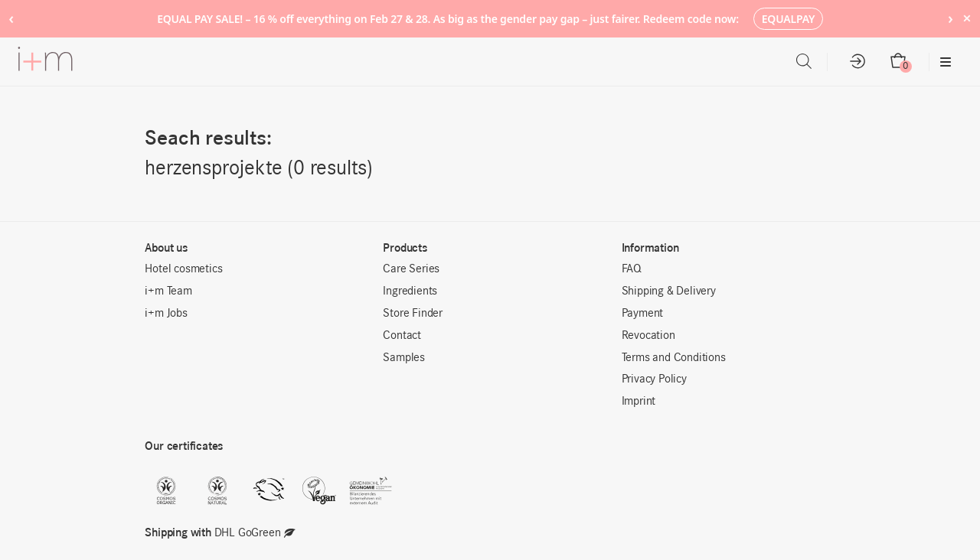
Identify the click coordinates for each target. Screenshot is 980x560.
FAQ (632, 269)
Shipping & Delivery (669, 291)
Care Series (411, 269)
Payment (643, 314)
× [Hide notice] (967, 18)
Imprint (639, 402)
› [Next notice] (951, 18)
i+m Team (168, 291)
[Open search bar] (804, 62)
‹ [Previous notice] (11, 18)
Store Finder (413, 314)
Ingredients (410, 291)
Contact (402, 336)
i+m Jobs (166, 314)
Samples (404, 358)
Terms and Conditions (674, 358)
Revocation (648, 336)
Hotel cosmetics (183, 269)
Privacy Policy (654, 379)
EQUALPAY (789, 19)
